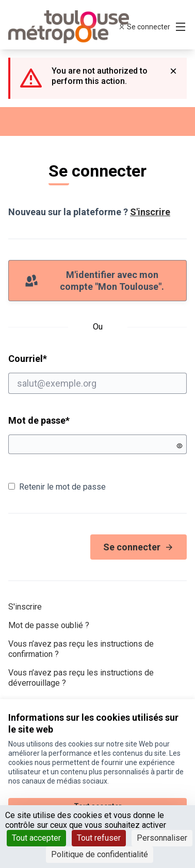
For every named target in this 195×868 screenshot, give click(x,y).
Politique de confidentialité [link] (100, 854)
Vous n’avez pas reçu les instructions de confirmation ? (81, 649)
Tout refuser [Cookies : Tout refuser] (99, 838)
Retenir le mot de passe (57, 487)
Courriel (98, 373)
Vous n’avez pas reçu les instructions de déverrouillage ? (81, 678)
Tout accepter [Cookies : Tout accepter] (36, 838)
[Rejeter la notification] (173, 71)
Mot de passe (39, 420)
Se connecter (139, 547)
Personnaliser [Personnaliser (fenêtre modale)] (162, 838)
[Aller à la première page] (74, 27)
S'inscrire (150, 212)
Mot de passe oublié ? (49, 625)
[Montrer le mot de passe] (180, 446)
